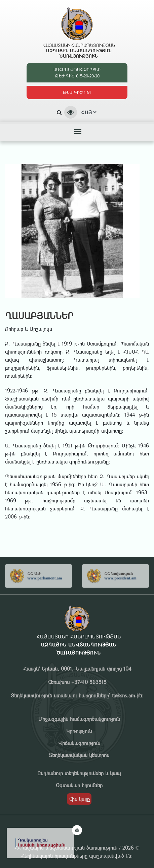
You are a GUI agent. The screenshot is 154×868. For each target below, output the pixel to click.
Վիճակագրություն (79, 743)
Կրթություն (79, 731)
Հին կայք (79, 799)
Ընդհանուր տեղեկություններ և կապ (79, 773)
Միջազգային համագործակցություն (79, 719)
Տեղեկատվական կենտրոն (79, 755)
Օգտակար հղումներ (79, 785)
